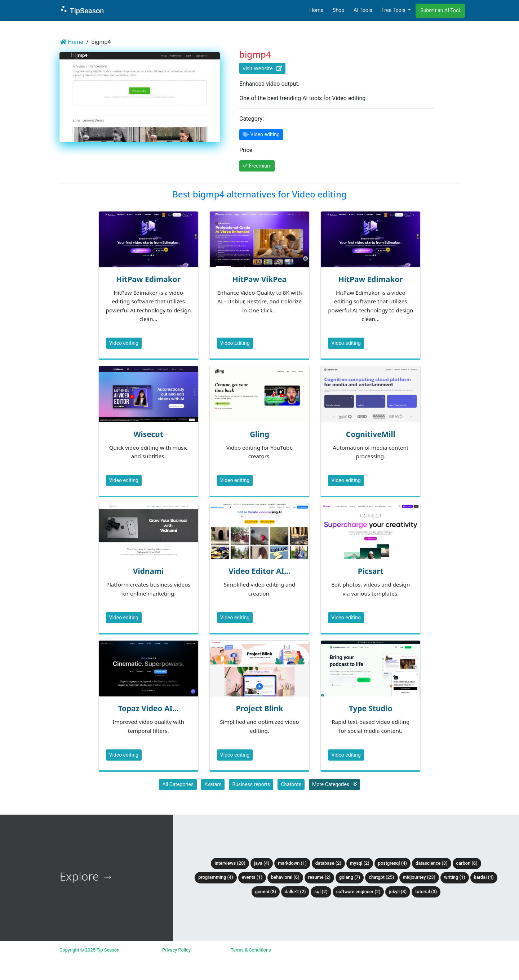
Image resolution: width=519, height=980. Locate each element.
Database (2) (328, 863)
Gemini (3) (266, 892)
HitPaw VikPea (259, 279)
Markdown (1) (292, 863)
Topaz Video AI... (148, 708)
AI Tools (363, 10)
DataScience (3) (432, 863)
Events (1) (252, 877)
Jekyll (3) (398, 892)
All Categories (178, 784)
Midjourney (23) (419, 877)
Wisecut (148, 434)
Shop (339, 10)
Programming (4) (216, 877)
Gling (259, 434)
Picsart (371, 571)
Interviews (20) (230, 863)
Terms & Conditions (251, 950)
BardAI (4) (484, 877)
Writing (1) (455, 877)
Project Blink (259, 708)
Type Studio (371, 708)
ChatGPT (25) (381, 877)
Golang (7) (350, 877)
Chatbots (291, 784)
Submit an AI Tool (440, 10)
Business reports (251, 784)
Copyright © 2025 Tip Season (89, 950)
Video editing (124, 343)
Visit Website (262, 68)
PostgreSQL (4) (392, 863)
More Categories (334, 784)
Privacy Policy (176, 950)
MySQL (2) (360, 863)
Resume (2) (319, 877)
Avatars (213, 784)
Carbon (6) (467, 863)
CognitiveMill (371, 434)
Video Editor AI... (259, 571)
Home (316, 10)
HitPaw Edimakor (148, 279)
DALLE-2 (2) (295, 892)
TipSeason (82, 10)
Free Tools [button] (394, 10)
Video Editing (235, 343)
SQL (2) (321, 892)
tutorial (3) (426, 892)
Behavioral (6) (285, 877)
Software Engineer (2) (358, 892)
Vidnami (148, 571)
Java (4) (262, 863)
